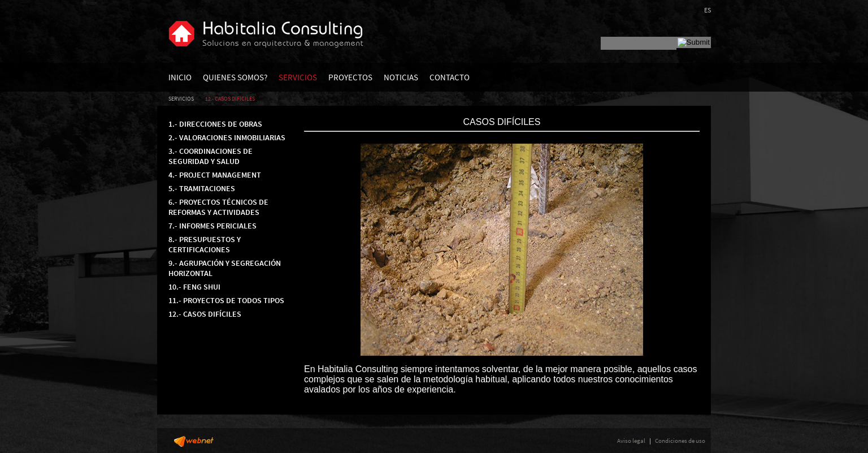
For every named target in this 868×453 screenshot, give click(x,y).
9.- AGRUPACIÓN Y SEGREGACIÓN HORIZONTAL (225, 268)
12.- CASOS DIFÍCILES (230, 99)
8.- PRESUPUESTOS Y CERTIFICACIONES (205, 244)
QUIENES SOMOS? (235, 77)
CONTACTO (450, 77)
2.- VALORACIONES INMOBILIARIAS (227, 137)
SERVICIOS (298, 77)
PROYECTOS (350, 77)
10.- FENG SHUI (194, 287)
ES (708, 10)
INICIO (180, 77)
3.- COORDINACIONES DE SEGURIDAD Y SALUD (211, 156)
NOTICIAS (401, 77)
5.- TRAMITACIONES (202, 188)
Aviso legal (631, 441)
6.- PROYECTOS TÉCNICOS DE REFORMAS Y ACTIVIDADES (218, 207)
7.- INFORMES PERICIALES (212, 226)
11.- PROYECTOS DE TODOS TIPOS (226, 300)
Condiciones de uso (680, 441)
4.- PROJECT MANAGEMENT (215, 175)
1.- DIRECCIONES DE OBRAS (215, 124)
